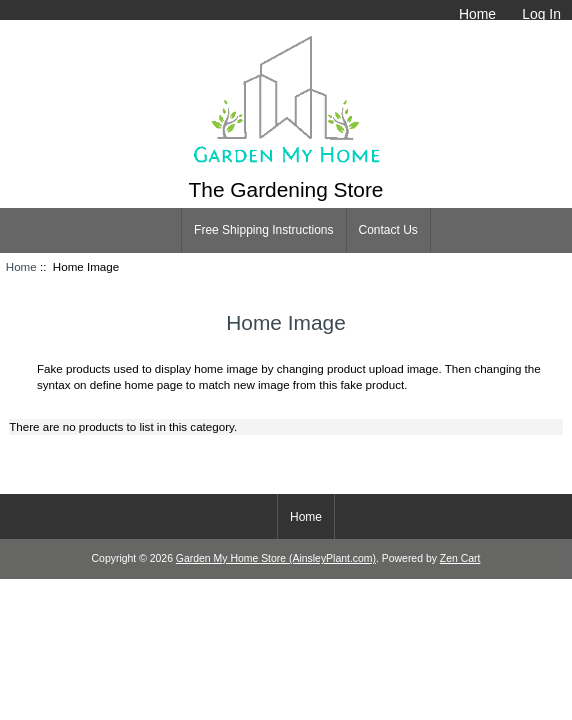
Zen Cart (460, 558)
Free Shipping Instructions (263, 230)
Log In (541, 14)
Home (477, 14)
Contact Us (388, 230)
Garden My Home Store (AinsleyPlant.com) (276, 558)
